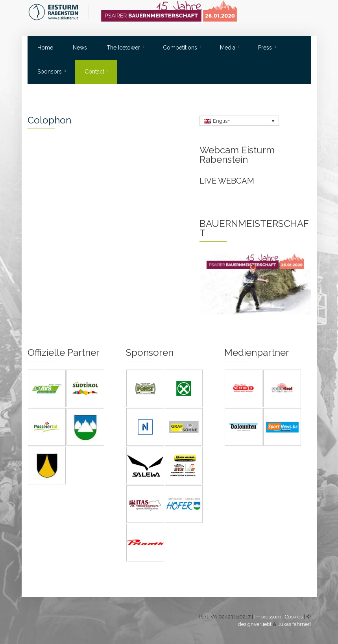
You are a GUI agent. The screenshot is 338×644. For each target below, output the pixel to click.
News (80, 48)
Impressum (268, 617)
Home (45, 48)
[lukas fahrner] (294, 624)
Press (265, 48)
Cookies (294, 617)
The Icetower (123, 48)
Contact (94, 72)
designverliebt (255, 624)
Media (228, 48)
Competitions (180, 48)
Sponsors (50, 72)
